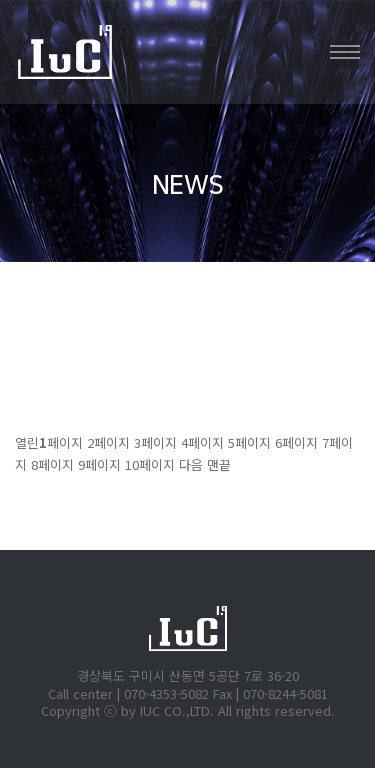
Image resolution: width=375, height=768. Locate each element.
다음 (191, 464)
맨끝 (219, 464)
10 (150, 464)
